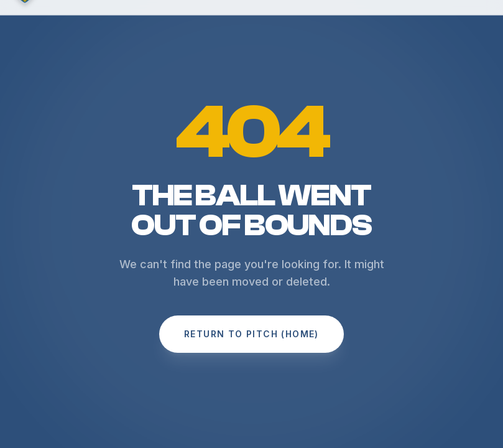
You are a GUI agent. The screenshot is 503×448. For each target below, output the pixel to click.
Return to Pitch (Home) (251, 334)
